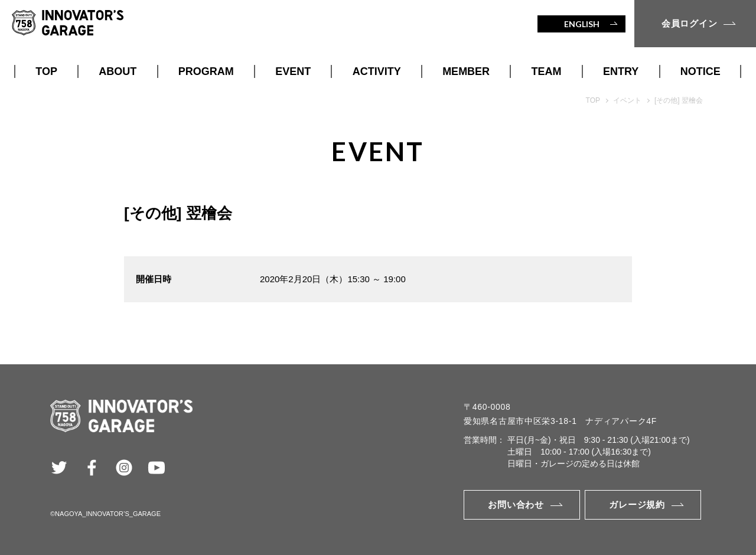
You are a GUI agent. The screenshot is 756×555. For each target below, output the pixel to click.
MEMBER (466, 71)
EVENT (293, 71)
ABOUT (118, 71)
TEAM (547, 71)
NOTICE (700, 71)
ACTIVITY (377, 71)
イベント (627, 100)
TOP (46, 71)
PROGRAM (206, 71)
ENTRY (621, 71)
